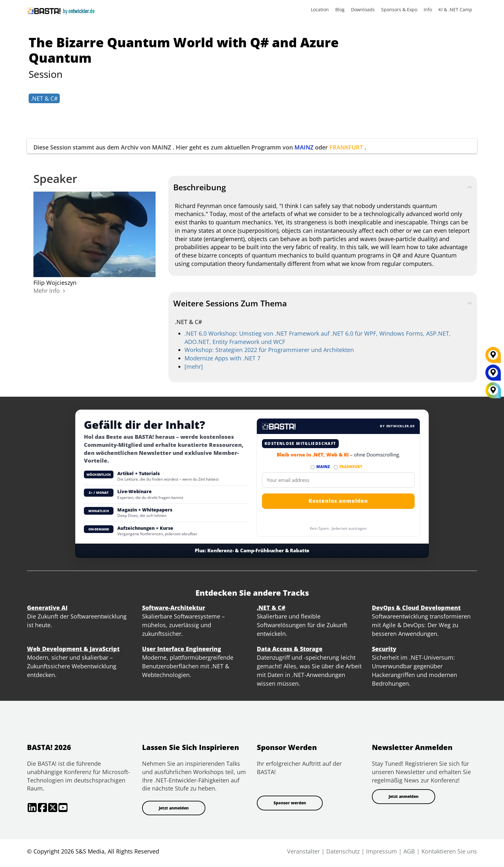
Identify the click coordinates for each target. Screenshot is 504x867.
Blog (340, 9)
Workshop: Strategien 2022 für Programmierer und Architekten (269, 350)
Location (320, 9)
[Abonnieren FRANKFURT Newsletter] (336, 467)
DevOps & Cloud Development (416, 608)
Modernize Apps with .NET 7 (222, 358)
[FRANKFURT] (493, 357)
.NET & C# (44, 98)
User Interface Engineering (182, 649)
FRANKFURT (346, 147)
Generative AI (47, 608)
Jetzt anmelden (174, 808)
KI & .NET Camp (455, 9)
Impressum (382, 851)
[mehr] (194, 366)
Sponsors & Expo (399, 9)
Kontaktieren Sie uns (449, 851)
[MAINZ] (493, 375)
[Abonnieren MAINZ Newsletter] (313, 467)
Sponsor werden (290, 803)
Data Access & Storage (290, 649)
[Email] (338, 480)
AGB (409, 851)
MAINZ (304, 147)
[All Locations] (493, 390)
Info (428, 9)
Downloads (363, 9)
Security (384, 649)
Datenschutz (343, 851)
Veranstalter (303, 851)
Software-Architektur (174, 608)
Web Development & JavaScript (73, 649)
